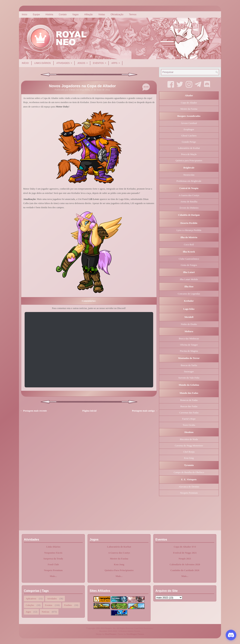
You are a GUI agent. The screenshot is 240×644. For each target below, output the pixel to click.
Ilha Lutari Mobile (189, 279)
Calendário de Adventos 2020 (185, 564)
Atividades (65, 62)
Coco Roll (189, 244)
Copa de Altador (189, 103)
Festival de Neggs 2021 (185, 553)
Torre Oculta (189, 425)
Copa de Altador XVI (185, 547)
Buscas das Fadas (189, 406)
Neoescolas (189, 175)
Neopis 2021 (185, 559)
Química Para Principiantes (119, 570)
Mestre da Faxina (189, 109)
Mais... (53, 576)
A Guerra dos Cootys (189, 195)
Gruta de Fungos (189, 265)
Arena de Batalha (189, 202)
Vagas (75, 15)
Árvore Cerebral (189, 123)
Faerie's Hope (189, 419)
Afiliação (88, 15)
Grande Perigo (189, 142)
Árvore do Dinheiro (189, 208)
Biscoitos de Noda (189, 439)
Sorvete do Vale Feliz (189, 378)
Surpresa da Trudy (53, 559)
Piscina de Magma (189, 351)
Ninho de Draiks (189, 324)
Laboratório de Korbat (189, 148)
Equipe (36, 15)
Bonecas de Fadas (189, 400)
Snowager (189, 371)
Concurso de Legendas (189, 294)
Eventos (101, 62)
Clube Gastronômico (189, 259)
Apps (117, 62)
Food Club (53, 564)
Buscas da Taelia (189, 365)
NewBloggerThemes (135, 634)
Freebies (68, 605)
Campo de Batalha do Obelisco (189, 472)
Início (25, 15)
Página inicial (89, 411)
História (49, 15)
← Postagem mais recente (33, 411)
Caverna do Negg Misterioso (189, 446)
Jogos (84, 62)
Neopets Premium (189, 493)
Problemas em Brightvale (189, 181)
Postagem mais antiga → (145, 411)
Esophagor (189, 129)
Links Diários (43, 63)
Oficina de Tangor (189, 345)
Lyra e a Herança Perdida (189, 230)
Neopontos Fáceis (53, 553)
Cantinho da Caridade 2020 (185, 570)
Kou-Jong (189, 458)
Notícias (45, 612)
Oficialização (117, 15)
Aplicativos (31, 599)
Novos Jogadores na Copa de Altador (82, 86)
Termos (133, 15)
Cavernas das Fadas (189, 413)
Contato (63, 15)
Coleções (30, 605)
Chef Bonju (189, 452)
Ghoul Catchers (189, 136)
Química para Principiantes (189, 160)
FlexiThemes (111, 634)
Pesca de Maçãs (189, 154)
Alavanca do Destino (189, 487)
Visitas (102, 15)
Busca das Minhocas (189, 338)
